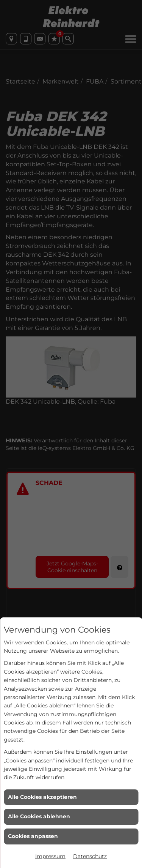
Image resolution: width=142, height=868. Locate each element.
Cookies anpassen (33, 836)
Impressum (50, 856)
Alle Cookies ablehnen (39, 816)
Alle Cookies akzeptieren (42, 797)
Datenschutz (90, 856)
